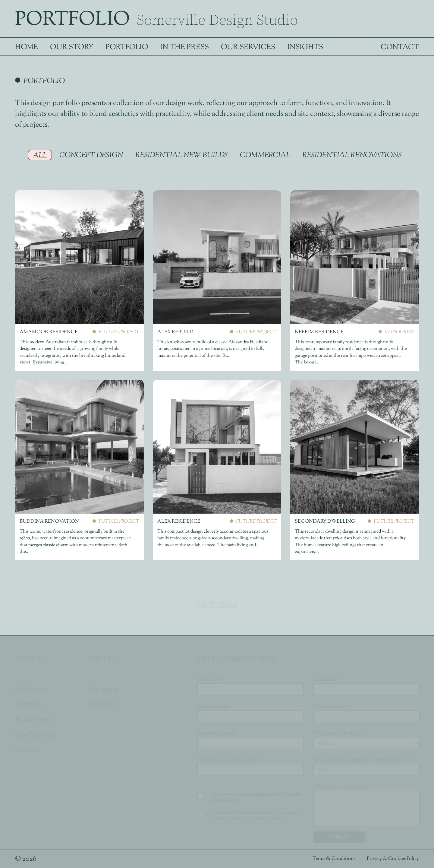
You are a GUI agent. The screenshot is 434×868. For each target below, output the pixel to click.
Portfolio (127, 47)
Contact (400, 47)
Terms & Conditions (334, 859)
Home (27, 47)
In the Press (184, 47)
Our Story (72, 47)
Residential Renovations (352, 155)
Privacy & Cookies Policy (393, 859)
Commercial (265, 155)
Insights (305, 47)
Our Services (248, 47)
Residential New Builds (182, 155)
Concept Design (91, 155)
